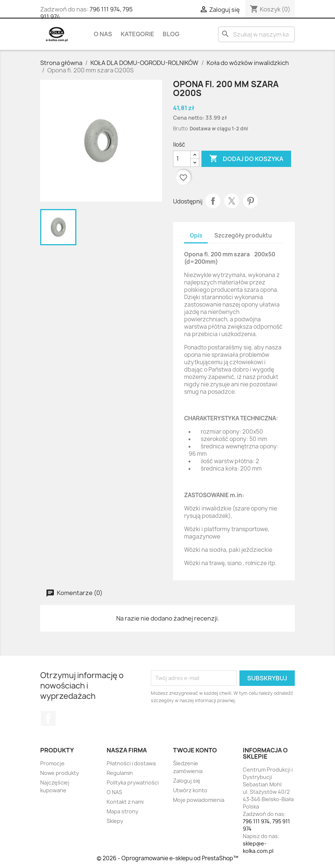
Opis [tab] (196, 235)
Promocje (52, 763)
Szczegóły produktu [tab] (243, 235)
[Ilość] (182, 159)
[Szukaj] (256, 34)
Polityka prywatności (133, 782)
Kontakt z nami (125, 802)
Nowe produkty (60, 773)
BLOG (171, 34)
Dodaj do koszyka (246, 159)
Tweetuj (232, 201)
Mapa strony (122, 811)
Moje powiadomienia (199, 800)
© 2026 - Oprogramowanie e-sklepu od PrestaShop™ (167, 858)
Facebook (48, 718)
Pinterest (251, 201)
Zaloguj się (187, 781)
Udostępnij (213, 201)
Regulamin (120, 773)
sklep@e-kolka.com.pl (258, 847)
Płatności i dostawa (131, 763)
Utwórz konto (190, 790)
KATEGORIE (137, 34)
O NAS (103, 34)
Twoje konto (195, 750)
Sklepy (115, 821)
